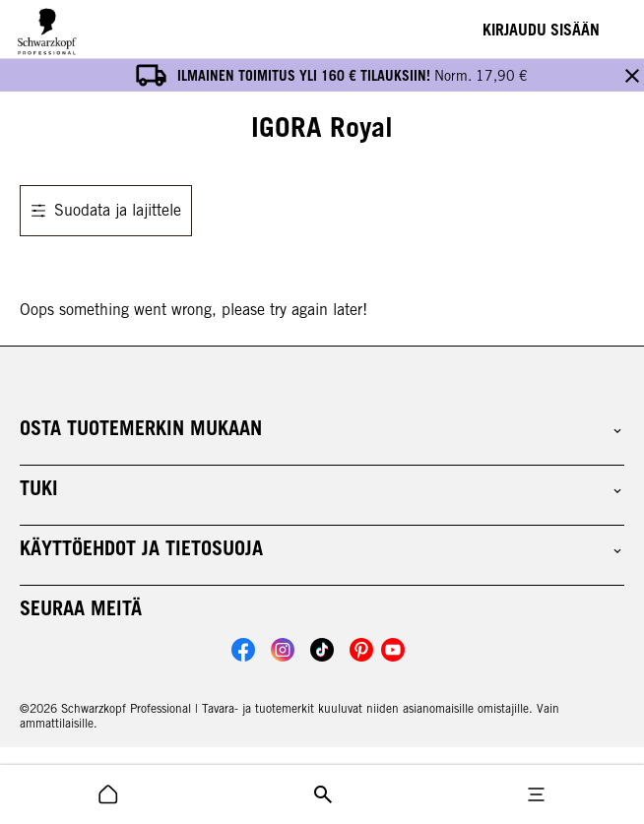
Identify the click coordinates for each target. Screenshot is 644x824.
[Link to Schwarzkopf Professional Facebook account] (243, 617)
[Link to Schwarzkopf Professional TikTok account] (322, 617)
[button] (322, 396)
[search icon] (108, 794)
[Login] (541, 30)
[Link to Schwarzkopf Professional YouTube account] (393, 617)
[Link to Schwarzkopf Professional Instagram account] (283, 617)
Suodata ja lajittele (106, 178)
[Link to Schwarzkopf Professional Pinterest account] (361, 617)
